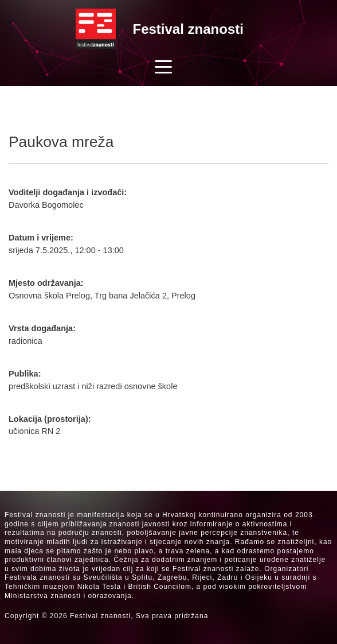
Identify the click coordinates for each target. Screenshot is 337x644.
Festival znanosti (188, 29)
